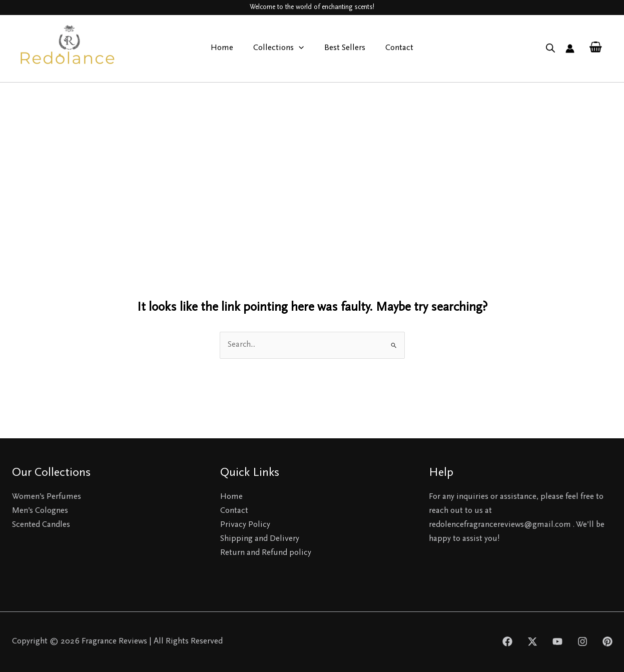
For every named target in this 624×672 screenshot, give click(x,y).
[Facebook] (507, 641)
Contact (395, 48)
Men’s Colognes (40, 511)
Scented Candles (41, 525)
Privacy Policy (245, 525)
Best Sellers (343, 48)
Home (226, 48)
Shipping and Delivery (260, 539)
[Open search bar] (550, 49)
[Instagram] (582, 641)
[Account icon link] (570, 49)
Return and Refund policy (266, 553)
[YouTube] (557, 641)
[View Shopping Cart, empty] (595, 48)
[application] (300, 49)
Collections (280, 49)
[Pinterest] (607, 641)
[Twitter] (532, 641)
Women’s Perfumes (47, 497)
